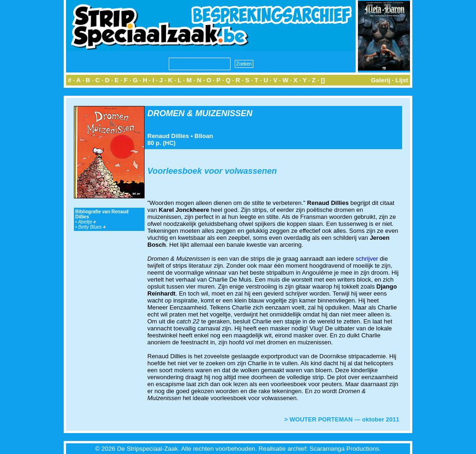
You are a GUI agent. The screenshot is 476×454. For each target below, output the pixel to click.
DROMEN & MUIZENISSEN (200, 113)
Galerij (381, 80)
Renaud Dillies (168, 136)
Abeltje (87, 222)
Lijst (402, 80)
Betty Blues (92, 227)
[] (323, 80)
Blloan (204, 136)
